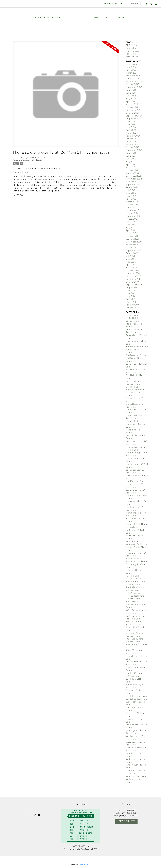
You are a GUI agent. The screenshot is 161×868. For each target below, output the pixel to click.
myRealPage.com (85, 864)
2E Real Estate (132, 318)
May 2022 (131, 196)
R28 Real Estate (133, 599)
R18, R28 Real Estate (135, 596)
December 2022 (134, 176)
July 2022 (131, 190)
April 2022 (131, 199)
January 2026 (133, 79)
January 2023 (133, 173)
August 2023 (132, 153)
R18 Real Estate (133, 590)
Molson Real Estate (135, 527)
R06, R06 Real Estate (136, 582)
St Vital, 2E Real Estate (137, 699)
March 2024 (132, 133)
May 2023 (131, 162)
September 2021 (134, 216)
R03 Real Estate (133, 576)
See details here (21, 173)
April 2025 (131, 102)
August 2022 (132, 188)
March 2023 (132, 168)
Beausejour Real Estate (137, 347)
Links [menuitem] (97, 18)
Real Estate (131, 54)
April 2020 (131, 265)
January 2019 (132, 308)
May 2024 (131, 127)
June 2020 (131, 259)
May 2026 (131, 67)
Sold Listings (132, 57)
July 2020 (131, 256)
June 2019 (131, 294)
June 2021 (131, 225)
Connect (134, 4)
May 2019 (130, 296)
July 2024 (131, 122)
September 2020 (134, 251)
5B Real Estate (133, 321)
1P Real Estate (132, 315)
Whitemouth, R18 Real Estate (31, 160)
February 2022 (133, 205)
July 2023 (131, 156)
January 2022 (133, 208)
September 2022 (134, 185)
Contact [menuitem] (108, 18)
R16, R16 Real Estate (135, 587)
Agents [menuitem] (60, 18)
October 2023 (133, 147)
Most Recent (132, 64)
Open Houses (132, 51)
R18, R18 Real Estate (135, 593)
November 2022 (134, 179)
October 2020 (133, 248)
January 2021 (132, 239)
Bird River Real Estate (136, 355)
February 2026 (133, 76)
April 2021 (131, 231)
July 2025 (131, 93)
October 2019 (132, 282)
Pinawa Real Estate (135, 559)
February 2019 (133, 305)
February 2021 (133, 236)
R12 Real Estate (133, 585)
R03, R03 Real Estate (136, 579)
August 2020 (132, 253)
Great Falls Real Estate (137, 421)
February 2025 (133, 107)
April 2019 (131, 299)
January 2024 (133, 139)
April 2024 (131, 130)
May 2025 (131, 99)
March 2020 (132, 268)
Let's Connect (126, 821)
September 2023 (134, 150)
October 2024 (133, 113)
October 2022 (133, 182)
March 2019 (131, 302)
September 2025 (134, 87)
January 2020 (133, 273)
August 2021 (132, 219)
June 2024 (131, 125)
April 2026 (131, 70)
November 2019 (133, 279)
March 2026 (132, 73)
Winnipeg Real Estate (136, 776)
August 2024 (132, 119)
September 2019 (134, 285)
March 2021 (131, 233)
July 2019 (130, 291)
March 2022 (132, 202)
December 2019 (133, 276)
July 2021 (130, 222)
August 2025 (132, 90)
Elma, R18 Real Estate (136, 390)
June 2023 (131, 159)
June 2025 (131, 96)
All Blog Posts (132, 45)
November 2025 (134, 82)
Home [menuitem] (38, 18)
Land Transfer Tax (134, 481)
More (121, 18)
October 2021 (132, 213)
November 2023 (134, 145)
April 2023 (131, 165)
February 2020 (133, 271)
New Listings (132, 48)
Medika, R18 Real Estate (137, 524)
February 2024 (133, 136)
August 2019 (132, 288)
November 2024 (134, 110)
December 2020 (134, 242)
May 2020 (131, 262)
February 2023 (133, 170)
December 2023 (134, 142)
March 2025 (132, 105)
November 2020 (134, 245)
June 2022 (131, 193)
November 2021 (133, 210)
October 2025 (133, 84)
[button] (146, 4)
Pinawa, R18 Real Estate (137, 562)
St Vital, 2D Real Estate (137, 696)
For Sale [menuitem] (48, 18)
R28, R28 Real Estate (135, 602)
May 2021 (130, 228)
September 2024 (134, 116)
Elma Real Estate (134, 387)
